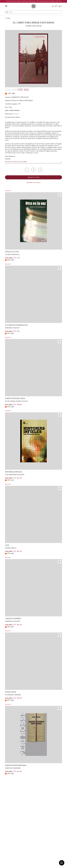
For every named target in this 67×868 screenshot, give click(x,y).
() (60, 6)
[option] (33, 59)
